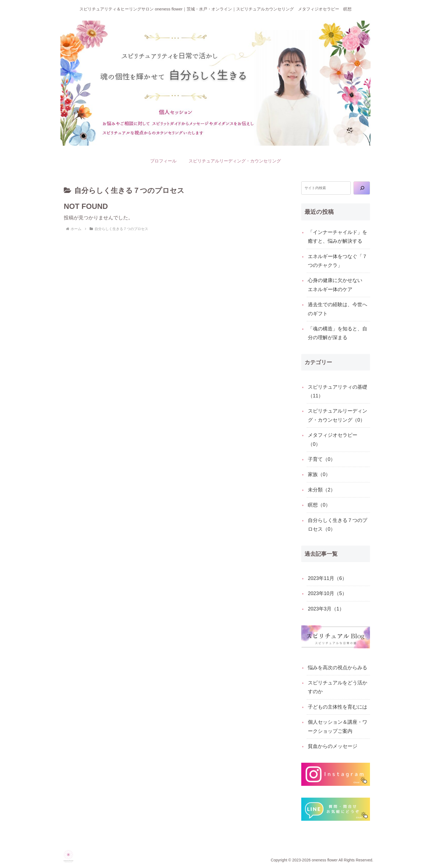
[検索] (362, 188)
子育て (322, 459)
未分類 (322, 490)
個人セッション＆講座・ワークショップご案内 (338, 726)
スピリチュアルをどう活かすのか (338, 687)
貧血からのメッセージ (333, 746)
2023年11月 (327, 578)
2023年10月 (327, 593)
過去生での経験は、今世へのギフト (338, 309)
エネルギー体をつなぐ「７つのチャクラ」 (338, 261)
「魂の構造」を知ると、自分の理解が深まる (338, 333)
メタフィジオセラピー (333, 439)
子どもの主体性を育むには (338, 707)
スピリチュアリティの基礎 (338, 391)
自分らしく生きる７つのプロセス (338, 525)
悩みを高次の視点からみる (338, 668)
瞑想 (319, 505)
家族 (319, 474)
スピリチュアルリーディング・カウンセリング (338, 415)
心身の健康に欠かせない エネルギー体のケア (338, 285)
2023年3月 (326, 609)
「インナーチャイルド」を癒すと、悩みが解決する (338, 237)
